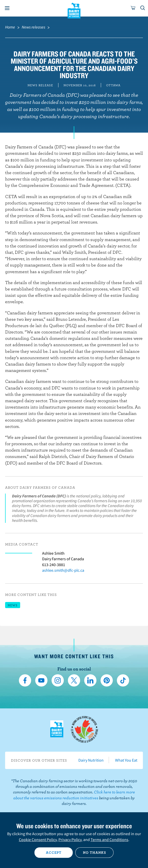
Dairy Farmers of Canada (74, 10)
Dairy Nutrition (91, 760)
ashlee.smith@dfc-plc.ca (63, 570)
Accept (54, 852)
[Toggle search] (143, 8)
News (13, 605)
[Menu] (7, 8)
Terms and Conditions (109, 839)
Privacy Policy (70, 839)
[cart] (133, 8)
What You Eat (126, 760)
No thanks (95, 852)
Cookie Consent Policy (38, 839)
